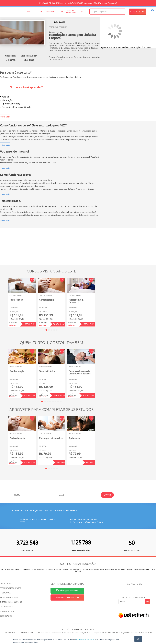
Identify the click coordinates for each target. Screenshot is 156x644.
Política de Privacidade (85, 640)
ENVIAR (107, 495)
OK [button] (138, 639)
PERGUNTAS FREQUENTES (10, 588)
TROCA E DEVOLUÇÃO (9, 598)
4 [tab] (54, 330)
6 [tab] (55, 402)
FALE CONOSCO (6, 607)
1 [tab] (46, 330)
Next (99, 300)
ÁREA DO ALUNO (138, 12)
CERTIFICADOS (6, 616)
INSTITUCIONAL (6, 584)
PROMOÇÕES (5, 593)
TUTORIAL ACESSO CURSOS (11, 602)
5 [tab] (57, 330)
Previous (4, 300)
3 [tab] (52, 330)
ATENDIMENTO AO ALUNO (67, 597)
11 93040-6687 (69, 591)
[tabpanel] (22, 302)
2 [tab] (49, 330)
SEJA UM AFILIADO (8, 611)
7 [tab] (58, 402)
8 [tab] (61, 402)
